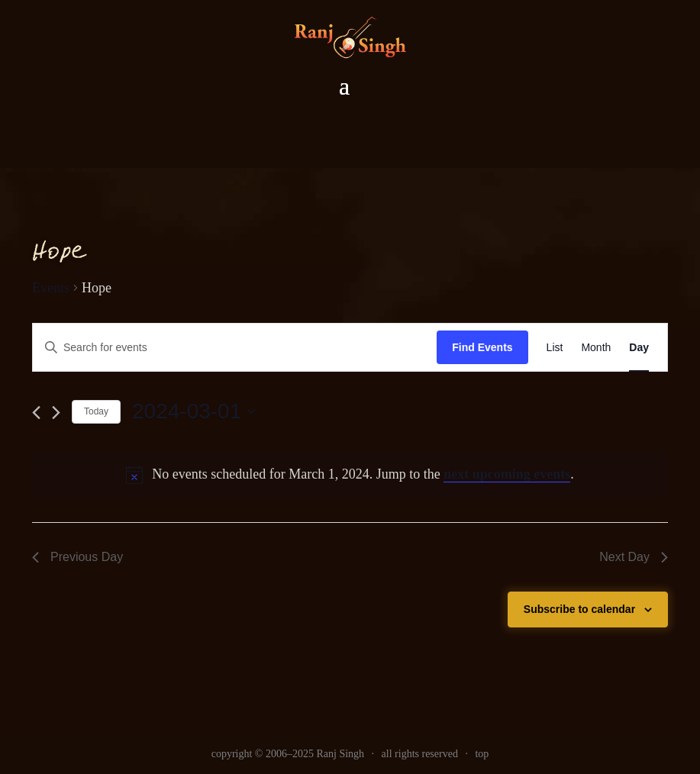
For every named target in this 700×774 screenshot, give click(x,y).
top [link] (482, 754)
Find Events (482, 347)
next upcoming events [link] (507, 474)
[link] (555, 348)
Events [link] (51, 288)
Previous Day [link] (77, 557)
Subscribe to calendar (579, 609)
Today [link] (96, 411)
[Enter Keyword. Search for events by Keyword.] (235, 348)
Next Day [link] (634, 557)
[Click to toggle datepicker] (194, 411)
